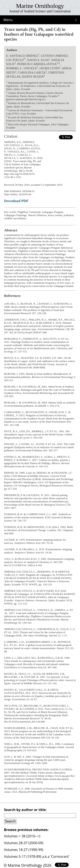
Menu (8, 20)
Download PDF (16, 201)
